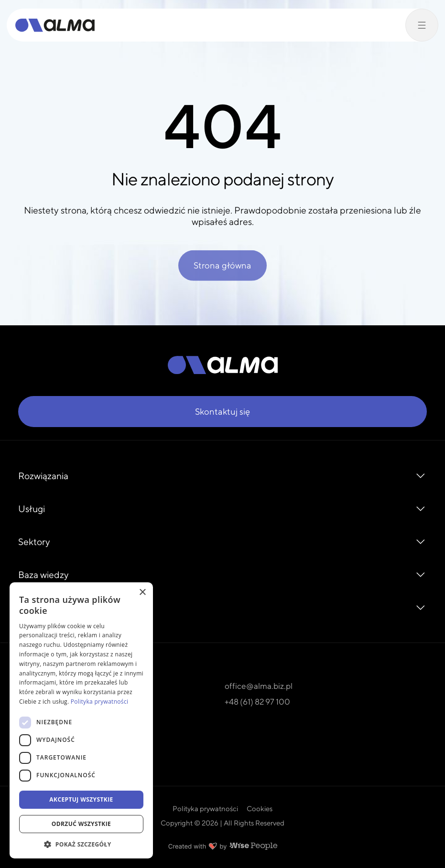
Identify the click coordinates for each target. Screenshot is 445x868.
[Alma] (55, 25)
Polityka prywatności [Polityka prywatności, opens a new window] (99, 702)
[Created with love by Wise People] (223, 846)
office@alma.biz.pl (259, 686)
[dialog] (81, 720)
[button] (81, 844)
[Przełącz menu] (422, 25)
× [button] (142, 593)
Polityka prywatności (205, 809)
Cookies (260, 809)
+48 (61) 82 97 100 (257, 702)
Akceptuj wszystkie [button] (81, 799)
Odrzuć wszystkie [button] (81, 824)
